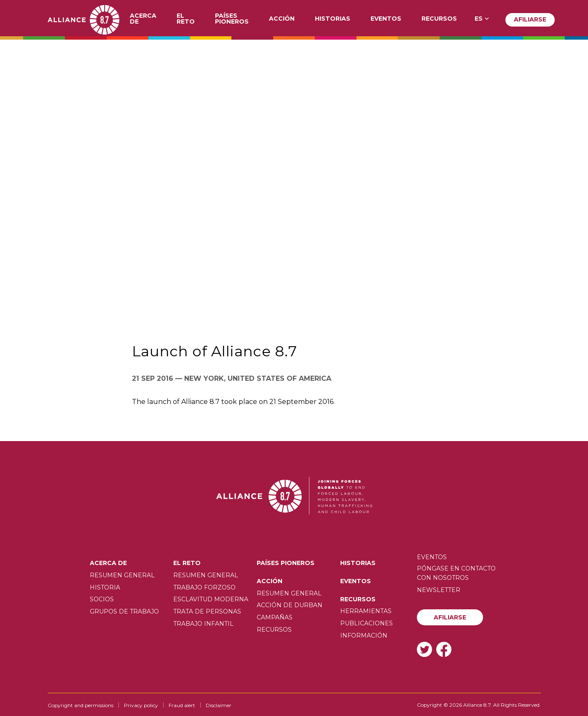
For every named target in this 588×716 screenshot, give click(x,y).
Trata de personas (207, 611)
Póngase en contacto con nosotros (456, 573)
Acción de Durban (290, 605)
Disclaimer (219, 705)
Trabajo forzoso (204, 587)
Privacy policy (141, 705)
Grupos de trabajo (124, 611)
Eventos (386, 19)
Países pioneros (232, 19)
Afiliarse (530, 19)
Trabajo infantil (203, 624)
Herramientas (366, 611)
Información (364, 635)
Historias (333, 19)
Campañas (275, 617)
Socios (102, 599)
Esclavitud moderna (211, 599)
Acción (282, 19)
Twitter (424, 649)
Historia (105, 587)
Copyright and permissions (81, 705)
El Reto (186, 19)
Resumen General (122, 575)
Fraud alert (182, 705)
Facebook (444, 649)
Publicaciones (366, 623)
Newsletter (439, 590)
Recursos (439, 19)
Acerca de (143, 19)
